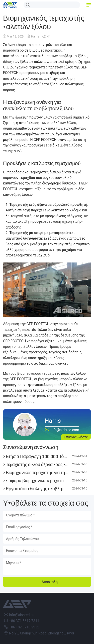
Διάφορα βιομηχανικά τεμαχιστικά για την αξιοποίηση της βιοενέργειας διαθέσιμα (37, 481)
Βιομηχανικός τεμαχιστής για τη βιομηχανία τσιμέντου (37, 473)
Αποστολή (50, 582)
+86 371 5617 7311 (24, 621)
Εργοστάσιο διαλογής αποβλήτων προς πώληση (37, 489)
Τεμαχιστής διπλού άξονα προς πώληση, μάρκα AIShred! (37, 465)
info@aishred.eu (22, 615)
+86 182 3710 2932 (24, 627)
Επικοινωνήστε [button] (76, 437)
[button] (89, 5)
